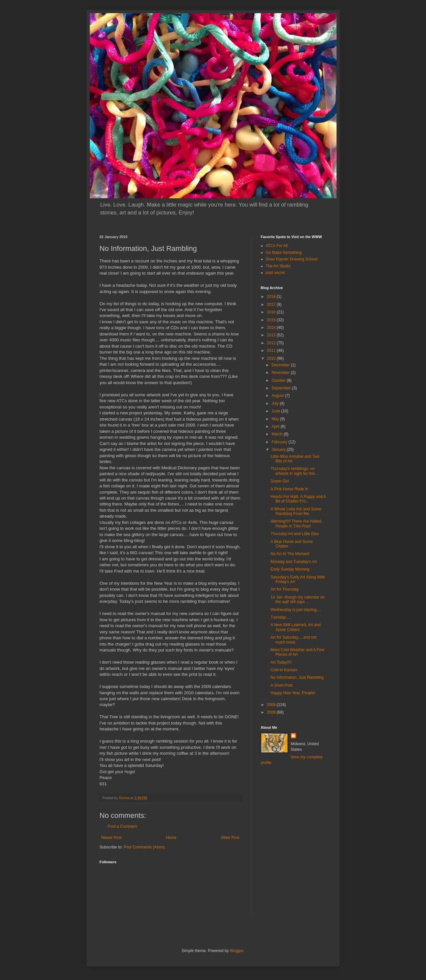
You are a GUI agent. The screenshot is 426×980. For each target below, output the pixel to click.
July (276, 404)
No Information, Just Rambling (297, 677)
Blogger (237, 951)
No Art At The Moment (290, 554)
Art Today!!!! (281, 662)
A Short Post (281, 685)
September (282, 388)
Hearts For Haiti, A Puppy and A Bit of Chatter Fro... (298, 499)
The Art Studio (278, 266)
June (276, 411)
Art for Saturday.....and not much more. (293, 640)
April (276, 427)
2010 (272, 358)
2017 (272, 305)
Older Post (230, 838)
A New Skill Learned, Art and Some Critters (295, 627)
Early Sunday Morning (290, 569)
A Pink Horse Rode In (289, 489)
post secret (276, 273)
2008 (272, 712)
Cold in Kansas (284, 670)
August (278, 396)
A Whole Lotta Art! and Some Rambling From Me (296, 511)
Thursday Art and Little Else (295, 534)
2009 (272, 705)
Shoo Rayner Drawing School (292, 259)
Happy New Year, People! (293, 693)
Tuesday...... (281, 617)
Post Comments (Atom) (144, 847)
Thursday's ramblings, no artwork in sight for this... (294, 471)
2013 (272, 335)
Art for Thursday (285, 589)
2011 (272, 351)
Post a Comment (123, 826)
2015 (272, 320)
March (277, 434)
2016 (272, 312)
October (279, 380)
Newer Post (112, 838)
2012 (272, 343)
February (280, 442)
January (279, 450)
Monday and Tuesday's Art (294, 562)
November (281, 373)
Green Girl (279, 481)
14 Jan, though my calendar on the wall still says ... (298, 600)
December (281, 365)
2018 (272, 297)
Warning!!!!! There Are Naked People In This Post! (296, 524)
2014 (272, 328)
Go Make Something (284, 253)
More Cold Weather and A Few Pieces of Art (297, 652)
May (276, 419)
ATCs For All (277, 246)
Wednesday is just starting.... (296, 610)
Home (171, 838)
